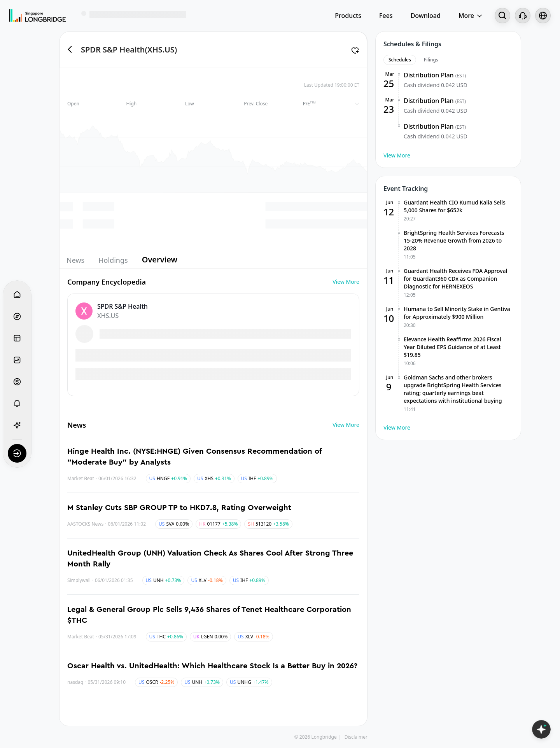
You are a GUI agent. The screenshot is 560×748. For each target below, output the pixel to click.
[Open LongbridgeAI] (541, 729)
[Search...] (502, 16)
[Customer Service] (523, 16)
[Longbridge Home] (38, 16)
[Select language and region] (543, 16)
